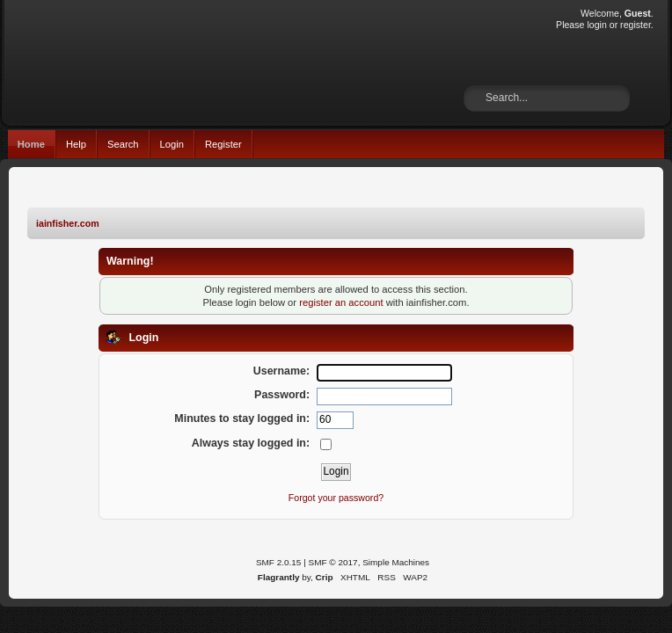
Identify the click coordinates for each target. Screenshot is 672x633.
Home (31, 144)
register (635, 25)
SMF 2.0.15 (279, 562)
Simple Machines (396, 562)
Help (76, 144)
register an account (341, 302)
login (596, 25)
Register (223, 144)
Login (172, 144)
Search (123, 144)
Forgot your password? (336, 498)
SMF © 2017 (333, 562)
